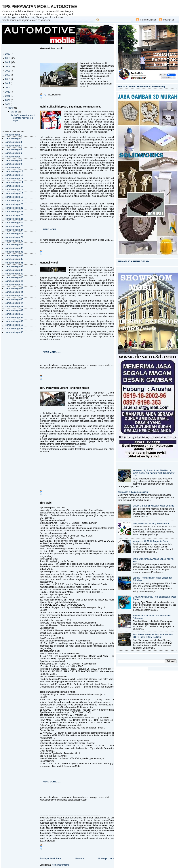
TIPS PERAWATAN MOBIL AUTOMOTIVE (39, 7)
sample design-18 (14, 197)
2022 (8, 100)
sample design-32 (14, 248)
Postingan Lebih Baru (50, 858)
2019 (8, 88)
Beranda (80, 858)
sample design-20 (14, 204)
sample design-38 (14, 270)
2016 (8, 79)
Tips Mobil (46, 503)
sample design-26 (14, 226)
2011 (8, 62)
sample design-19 (14, 201)
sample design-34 (14, 255)
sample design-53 (14, 325)
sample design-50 (14, 314)
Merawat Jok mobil (51, 48)
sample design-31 (14, 244)
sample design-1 (14, 135)
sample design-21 (14, 208)
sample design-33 (14, 252)
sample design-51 (14, 318)
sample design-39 (14, 274)
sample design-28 (14, 234)
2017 (8, 83)
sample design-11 (14, 171)
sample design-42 (14, 285)
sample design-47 (14, 303)
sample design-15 (14, 186)
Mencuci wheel (49, 263)
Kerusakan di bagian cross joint (133, 492)
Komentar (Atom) (60, 865)
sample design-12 (14, 175)
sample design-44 (14, 292)
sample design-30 (14, 241)
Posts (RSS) (169, 20)
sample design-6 (14, 153)
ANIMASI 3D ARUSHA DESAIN (133, 261)
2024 (8, 104)
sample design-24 (14, 219)
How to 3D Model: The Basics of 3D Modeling (141, 87)
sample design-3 (14, 142)
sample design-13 (14, 179)
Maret (11, 108)
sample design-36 (14, 263)
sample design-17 (14, 193)
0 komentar (54, 95)
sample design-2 (14, 138)
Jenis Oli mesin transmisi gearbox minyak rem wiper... (23, 118)
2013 (8, 71)
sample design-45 (14, 296)
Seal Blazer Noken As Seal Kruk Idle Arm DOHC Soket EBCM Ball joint (153, 636)
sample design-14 (14, 182)
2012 (8, 67)
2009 (8, 54)
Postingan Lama (106, 858)
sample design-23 (14, 215)
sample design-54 (14, 329)
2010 (8, 58)
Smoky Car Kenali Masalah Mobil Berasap (153, 506)
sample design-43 (14, 288)
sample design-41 (14, 281)
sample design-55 (14, 332)
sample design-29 (14, 237)
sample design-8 (14, 160)
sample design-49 (14, 310)
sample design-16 (14, 190)
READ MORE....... (52, 229)
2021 (8, 96)
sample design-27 (14, 230)
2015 (8, 75)
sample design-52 (14, 321)
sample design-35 (14, 259)
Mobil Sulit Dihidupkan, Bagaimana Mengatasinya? (71, 107)
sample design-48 (14, 307)
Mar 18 (14, 112)
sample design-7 (14, 157)
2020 (8, 92)
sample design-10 (14, 168)
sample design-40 (14, 277)
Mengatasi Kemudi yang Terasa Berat (151, 524)
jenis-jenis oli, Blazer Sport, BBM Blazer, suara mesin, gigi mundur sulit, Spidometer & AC (154, 473)
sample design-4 (14, 146)
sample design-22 (14, 212)
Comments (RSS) (149, 20)
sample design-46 (14, 299)
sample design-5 (14, 149)
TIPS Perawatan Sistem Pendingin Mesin (64, 388)
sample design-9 (14, 164)
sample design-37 (14, 266)
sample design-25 (14, 223)
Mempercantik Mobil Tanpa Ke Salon (151, 541)
